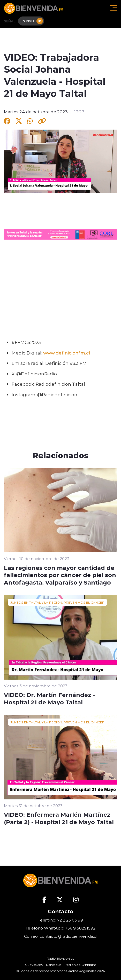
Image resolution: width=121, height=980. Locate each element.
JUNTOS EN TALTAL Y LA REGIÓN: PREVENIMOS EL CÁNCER (57, 602)
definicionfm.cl (73, 353)
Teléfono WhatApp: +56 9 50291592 (61, 928)
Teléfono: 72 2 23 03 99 (61, 920)
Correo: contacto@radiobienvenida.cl (61, 936)
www (49, 353)
